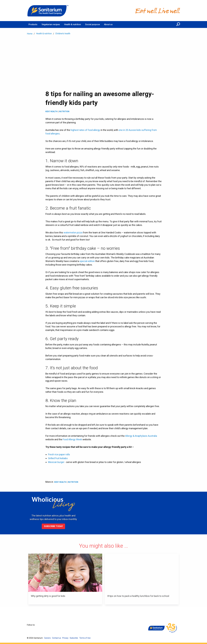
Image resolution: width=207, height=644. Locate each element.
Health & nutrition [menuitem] (73, 24)
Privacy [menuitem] (65, 638)
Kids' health (51, 111)
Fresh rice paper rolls (59, 454)
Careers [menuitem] (47, 638)
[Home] (48, 11)
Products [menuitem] (33, 24)
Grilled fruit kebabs (58, 458)
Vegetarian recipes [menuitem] (51, 24)
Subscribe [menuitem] (74, 638)
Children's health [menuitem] (63, 34)
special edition (87, 261)
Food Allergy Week (72, 439)
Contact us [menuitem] (57, 638)
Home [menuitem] (30, 34)
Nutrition (64, 111)
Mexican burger (56, 462)
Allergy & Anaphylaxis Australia (141, 436)
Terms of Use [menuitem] (85, 638)
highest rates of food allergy (85, 130)
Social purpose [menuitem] (92, 24)
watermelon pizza (73, 233)
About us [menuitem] (108, 24)
